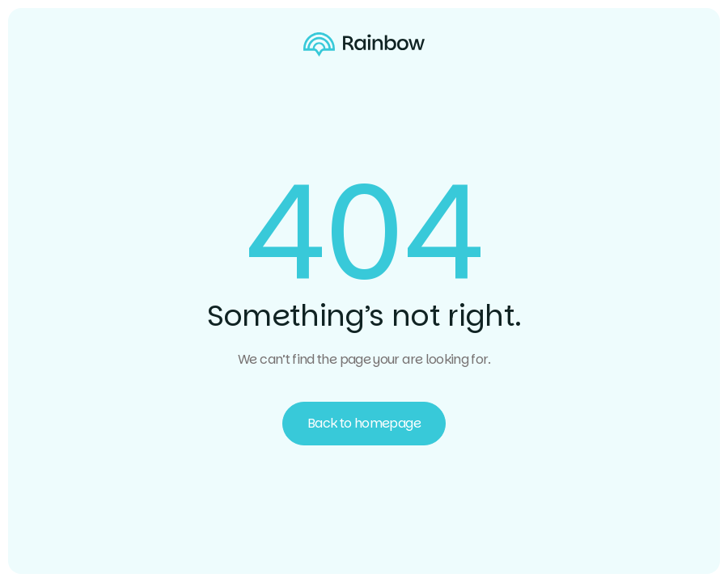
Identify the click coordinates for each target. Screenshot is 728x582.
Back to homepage (364, 423)
